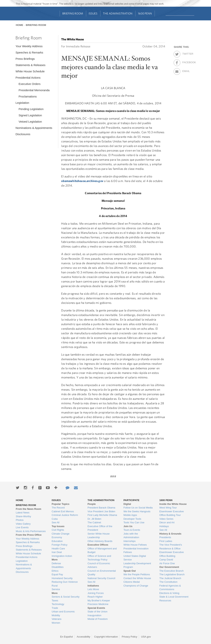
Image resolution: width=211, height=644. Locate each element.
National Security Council (101, 578)
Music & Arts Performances (31, 531)
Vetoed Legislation (30, 122)
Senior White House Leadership (99, 536)
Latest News (23, 513)
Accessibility (84, 637)
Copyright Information (106, 637)
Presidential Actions (28, 78)
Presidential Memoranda (34, 90)
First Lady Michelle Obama (102, 515)
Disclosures (23, 134)
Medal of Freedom (98, 619)
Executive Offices (98, 545)
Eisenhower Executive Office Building (172, 554)
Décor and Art (167, 522)
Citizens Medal (132, 582)
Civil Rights (58, 530)
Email (186, 70)
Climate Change (61, 534)
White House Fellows (135, 545)
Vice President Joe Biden (101, 511)
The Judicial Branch (170, 578)
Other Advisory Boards (100, 541)
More (55, 560)
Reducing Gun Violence (65, 582)
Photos (20, 520)
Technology (58, 604)
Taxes (55, 601)
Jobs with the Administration (131, 536)
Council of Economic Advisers (99, 565)
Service (56, 589)
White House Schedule (30, 71)
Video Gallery (23, 524)
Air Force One (167, 563)
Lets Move (93, 589)
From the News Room (29, 509)
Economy (57, 537)
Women (56, 623)
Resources (165, 601)
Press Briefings (25, 59)
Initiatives (93, 586)
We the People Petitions (137, 574)
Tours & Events (132, 530)
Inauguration (94, 615)
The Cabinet (94, 522)
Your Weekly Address (29, 46)
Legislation (22, 103)
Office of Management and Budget (102, 550)
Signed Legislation (30, 115)
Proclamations (28, 96)
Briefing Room (73, 13)
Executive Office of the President (100, 528)
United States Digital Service (135, 558)
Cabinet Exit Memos (63, 511)
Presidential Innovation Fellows (136, 550)
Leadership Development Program (137, 565)
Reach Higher (95, 597)
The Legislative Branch (172, 574)
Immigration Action (62, 556)
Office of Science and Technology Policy (99, 558)
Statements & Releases (30, 65)
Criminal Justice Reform (65, 515)
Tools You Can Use (134, 522)
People (92, 504)
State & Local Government (174, 597)
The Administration (118, 13)
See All (55, 522)
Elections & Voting (169, 593)
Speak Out (130, 571)
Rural (55, 586)
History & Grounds (170, 534)
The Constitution (168, 582)
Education (57, 541)
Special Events (96, 608)
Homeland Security (62, 578)
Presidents (165, 537)
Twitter (186, 53)
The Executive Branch (171, 571)
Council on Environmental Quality (102, 573)
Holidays (164, 526)
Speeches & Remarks (29, 52)
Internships (130, 541)
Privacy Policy (130, 637)
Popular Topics (61, 504)
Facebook (186, 62)
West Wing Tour (168, 508)
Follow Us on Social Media (138, 508)
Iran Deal (57, 552)
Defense (56, 563)
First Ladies (166, 541)
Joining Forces (96, 593)
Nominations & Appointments (34, 128)
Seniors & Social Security (66, 597)
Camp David (166, 560)
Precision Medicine (98, 604)
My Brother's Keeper (99, 601)
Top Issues (58, 526)
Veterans (57, 619)
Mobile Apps (130, 515)
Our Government (169, 567)
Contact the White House (137, 578)
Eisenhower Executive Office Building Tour (172, 513)
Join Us (128, 526)
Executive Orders (29, 84)
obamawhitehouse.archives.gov (82, 181)
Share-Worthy (23, 516)
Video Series (166, 519)
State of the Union (97, 612)
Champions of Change (136, 586)
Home (20, 25)
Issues (93, 13)
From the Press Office (29, 535)
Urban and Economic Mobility (63, 613)
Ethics (55, 571)
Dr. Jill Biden (94, 519)
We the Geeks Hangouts (137, 511)
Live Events (22, 527)
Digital (127, 504)
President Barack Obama (101, 508)
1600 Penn (145, 13)
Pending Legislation (31, 109)
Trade (55, 608)
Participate (132, 500)
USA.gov (146, 637)
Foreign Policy (59, 545)
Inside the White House (173, 504)
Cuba (55, 519)
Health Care (58, 549)
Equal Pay (57, 574)
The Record (58, 508)
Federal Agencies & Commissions (170, 588)
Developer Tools (132, 519)
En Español (66, 637)
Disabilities (58, 567)
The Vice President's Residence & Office (171, 547)
